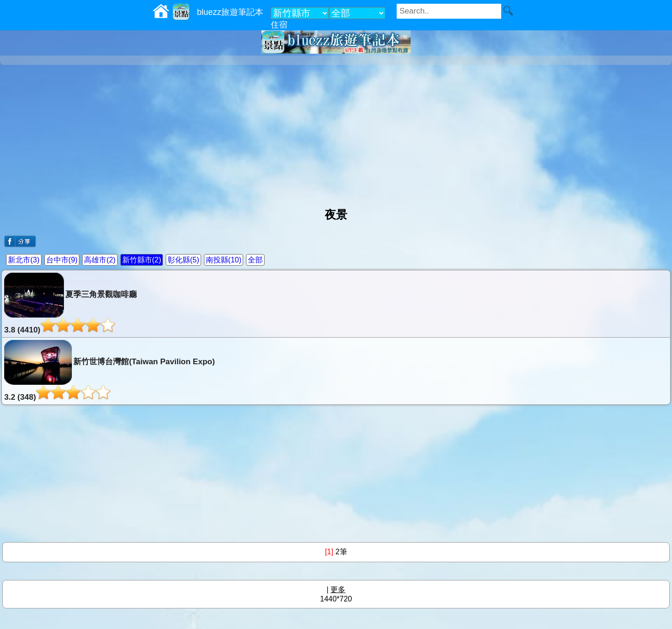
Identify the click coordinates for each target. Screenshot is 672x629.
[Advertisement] (336, 133)
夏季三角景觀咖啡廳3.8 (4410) (70, 304)
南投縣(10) (224, 260)
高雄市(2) (100, 260)
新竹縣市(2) (142, 260)
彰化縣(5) (183, 260)
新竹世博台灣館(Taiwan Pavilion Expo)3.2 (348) (109, 371)
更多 (338, 590)
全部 (255, 260)
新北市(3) (24, 260)
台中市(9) (62, 260)
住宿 (279, 25)
